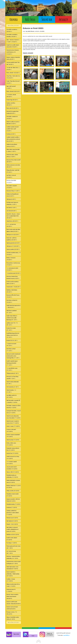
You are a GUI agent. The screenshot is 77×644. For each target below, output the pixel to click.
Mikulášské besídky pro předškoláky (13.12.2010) (12, 476)
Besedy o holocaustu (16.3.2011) (11, 259)
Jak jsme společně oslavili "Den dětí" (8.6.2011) (13, 63)
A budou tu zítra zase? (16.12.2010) (11, 430)
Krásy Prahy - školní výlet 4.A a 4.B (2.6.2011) (13, 77)
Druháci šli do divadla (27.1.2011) (11, 329)
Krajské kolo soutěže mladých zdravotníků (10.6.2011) (13, 46)
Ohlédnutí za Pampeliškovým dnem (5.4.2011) (13, 195)
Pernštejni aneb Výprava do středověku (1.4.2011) (12, 203)
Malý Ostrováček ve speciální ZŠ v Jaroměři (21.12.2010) (13, 401)
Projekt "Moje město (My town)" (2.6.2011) (13, 82)
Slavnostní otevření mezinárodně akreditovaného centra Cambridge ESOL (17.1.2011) (13, 356)
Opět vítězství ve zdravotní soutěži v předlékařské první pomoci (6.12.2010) (12, 529)
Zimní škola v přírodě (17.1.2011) (11, 350)
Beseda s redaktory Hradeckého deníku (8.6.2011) (13, 58)
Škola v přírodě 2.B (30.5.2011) (13, 91)
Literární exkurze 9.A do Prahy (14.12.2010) (13, 458)
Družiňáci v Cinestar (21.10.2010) (11, 580)
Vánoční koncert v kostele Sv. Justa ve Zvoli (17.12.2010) (13, 422)
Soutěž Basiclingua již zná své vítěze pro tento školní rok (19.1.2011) (13, 335)
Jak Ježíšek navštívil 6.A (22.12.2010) (12, 396)
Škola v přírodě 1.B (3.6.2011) (13, 73)
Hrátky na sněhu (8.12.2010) (13, 491)
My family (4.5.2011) (11, 134)
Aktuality (63, 19)
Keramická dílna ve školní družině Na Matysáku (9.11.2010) (14, 563)
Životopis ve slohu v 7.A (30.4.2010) (12, 613)
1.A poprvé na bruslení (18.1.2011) (11, 345)
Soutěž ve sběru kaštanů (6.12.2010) (12, 539)
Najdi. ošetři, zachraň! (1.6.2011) (11, 87)
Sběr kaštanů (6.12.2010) (12, 521)
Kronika (14, 19)
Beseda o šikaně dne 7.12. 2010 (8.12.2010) (14, 487)
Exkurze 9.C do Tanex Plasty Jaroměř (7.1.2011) (12, 378)
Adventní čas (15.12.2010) (12, 453)
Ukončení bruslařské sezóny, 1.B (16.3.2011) (13, 254)
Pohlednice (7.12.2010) (12, 507)
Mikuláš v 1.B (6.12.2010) (12, 524)
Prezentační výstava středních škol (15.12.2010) (13, 449)
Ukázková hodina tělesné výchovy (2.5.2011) (12, 145)
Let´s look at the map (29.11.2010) (11, 552)
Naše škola (30, 19)
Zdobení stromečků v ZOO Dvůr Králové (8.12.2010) (13, 500)
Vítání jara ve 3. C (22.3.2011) (13, 246)
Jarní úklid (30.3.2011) (12, 211)
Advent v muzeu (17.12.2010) (13, 426)
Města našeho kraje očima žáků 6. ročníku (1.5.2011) (13, 150)
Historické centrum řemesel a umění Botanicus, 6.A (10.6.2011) (13, 52)
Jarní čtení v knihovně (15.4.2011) (11, 176)
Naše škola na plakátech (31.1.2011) (12, 312)
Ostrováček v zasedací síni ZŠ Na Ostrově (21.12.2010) (13, 407)
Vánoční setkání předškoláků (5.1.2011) (13, 383)
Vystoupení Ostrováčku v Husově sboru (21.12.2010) (14, 412)
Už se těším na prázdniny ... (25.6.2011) (12, 30)
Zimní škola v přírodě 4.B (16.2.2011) (12, 301)
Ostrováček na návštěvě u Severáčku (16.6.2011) (12, 36)
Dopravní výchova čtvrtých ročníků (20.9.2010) (12, 608)
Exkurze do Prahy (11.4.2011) (13, 191)
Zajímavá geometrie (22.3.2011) (13, 243)
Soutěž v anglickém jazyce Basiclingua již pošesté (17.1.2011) (12, 363)
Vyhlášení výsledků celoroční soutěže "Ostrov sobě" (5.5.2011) (13, 129)
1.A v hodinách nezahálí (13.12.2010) (12, 463)
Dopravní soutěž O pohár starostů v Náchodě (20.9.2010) (14, 603)
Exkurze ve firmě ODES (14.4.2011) (11, 182)
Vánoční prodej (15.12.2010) (13, 440)
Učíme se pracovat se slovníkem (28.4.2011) (13, 166)
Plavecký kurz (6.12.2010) (12, 518)
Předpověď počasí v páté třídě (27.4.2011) (13, 171)
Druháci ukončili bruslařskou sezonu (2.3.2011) (13, 283)
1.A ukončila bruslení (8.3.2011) (13, 273)
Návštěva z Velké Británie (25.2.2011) (12, 291)
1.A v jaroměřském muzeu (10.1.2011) (12, 369)
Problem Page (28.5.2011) (12, 100)
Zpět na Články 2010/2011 (14, 26)
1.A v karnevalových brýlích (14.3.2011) (12, 269)
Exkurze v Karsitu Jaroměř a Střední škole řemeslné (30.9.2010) (12, 597)
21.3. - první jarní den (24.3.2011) (11, 225)
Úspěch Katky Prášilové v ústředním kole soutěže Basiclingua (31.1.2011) (12, 318)
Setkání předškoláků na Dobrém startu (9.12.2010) (13, 481)
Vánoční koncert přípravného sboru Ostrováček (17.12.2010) (13, 417)
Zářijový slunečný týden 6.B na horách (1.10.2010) (13, 585)
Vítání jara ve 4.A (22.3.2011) (13, 235)
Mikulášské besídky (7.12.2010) (13, 504)
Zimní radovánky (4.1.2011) (13, 387)
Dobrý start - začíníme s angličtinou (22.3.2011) (12, 239)
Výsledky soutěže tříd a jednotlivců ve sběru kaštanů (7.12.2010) (13, 513)
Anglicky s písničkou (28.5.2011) (11, 104)
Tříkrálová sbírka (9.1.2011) (13, 373)
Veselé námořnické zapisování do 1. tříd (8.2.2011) (13, 307)
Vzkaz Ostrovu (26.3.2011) (12, 221)
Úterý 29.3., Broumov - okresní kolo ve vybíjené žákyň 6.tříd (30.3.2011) (13, 216)
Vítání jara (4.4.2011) (11, 199)
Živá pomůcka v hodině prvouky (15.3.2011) (13, 264)
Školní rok (47, 19)
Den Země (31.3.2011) (11, 208)
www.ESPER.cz (66, 635)
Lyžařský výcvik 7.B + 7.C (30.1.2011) (12, 324)
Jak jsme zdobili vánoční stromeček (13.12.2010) (12, 468)
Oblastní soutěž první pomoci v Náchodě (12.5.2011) (13, 123)
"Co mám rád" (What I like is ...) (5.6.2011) (13, 69)
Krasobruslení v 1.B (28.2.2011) (14, 287)
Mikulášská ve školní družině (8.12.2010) (13, 495)
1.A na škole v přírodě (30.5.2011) (11, 96)
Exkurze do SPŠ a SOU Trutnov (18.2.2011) (13, 296)
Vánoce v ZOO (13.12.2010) (13, 472)
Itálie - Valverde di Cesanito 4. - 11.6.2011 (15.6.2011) (13, 41)
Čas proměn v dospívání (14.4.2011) (12, 187)
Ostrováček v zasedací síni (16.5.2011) (12, 118)
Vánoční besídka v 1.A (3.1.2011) (11, 391)
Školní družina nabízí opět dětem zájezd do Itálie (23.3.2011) (13, 230)
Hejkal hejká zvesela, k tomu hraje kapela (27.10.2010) (12, 568)
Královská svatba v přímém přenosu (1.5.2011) (12, 156)
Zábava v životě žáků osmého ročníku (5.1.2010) (13, 618)
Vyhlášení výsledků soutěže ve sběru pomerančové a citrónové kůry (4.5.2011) (13, 139)
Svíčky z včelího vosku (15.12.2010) (11, 444)
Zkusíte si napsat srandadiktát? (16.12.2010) (13, 436)
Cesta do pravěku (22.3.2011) (13, 249)
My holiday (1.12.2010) (12, 543)
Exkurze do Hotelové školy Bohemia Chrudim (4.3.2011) (13, 277)
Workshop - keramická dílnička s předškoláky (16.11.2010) (13, 557)
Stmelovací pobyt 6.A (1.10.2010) (11, 590)
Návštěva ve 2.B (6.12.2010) (13, 535)
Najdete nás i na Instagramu (50, 634)
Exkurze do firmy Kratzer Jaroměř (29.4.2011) (13, 161)
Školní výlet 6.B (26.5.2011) (13, 108)
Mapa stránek (16, 634)
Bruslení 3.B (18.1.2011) (12, 340)
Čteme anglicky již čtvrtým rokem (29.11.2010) (13, 547)
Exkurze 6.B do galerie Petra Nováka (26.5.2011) (12, 112)
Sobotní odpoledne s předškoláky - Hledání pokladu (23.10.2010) (13, 574)
